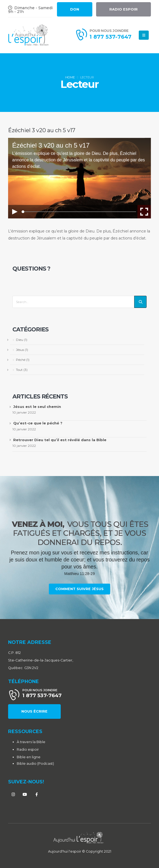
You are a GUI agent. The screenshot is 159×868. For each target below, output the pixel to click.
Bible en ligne (29, 757)
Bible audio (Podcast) (35, 764)
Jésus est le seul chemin (37, 407)
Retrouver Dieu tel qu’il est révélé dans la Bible (60, 440)
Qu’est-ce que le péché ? (38, 423)
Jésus (20, 350)
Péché (21, 360)
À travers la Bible (31, 742)
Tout (19, 370)
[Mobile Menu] (144, 35)
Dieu (20, 340)
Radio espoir (28, 749)
